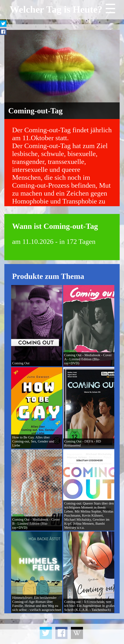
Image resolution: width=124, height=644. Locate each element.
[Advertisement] (62, 637)
